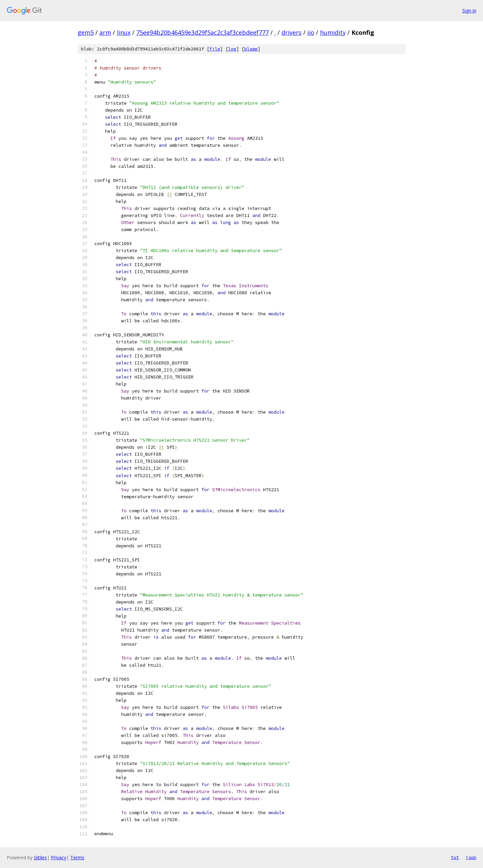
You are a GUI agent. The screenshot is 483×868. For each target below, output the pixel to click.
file (215, 49)
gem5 (86, 32)
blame (251, 49)
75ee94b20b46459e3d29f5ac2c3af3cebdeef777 (203, 32)
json (471, 857)
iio (311, 32)
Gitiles (40, 857)
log (232, 49)
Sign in (469, 11)
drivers (292, 32)
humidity (333, 32)
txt (455, 857)
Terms (77, 857)
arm (105, 32)
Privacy (59, 857)
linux (124, 32)
